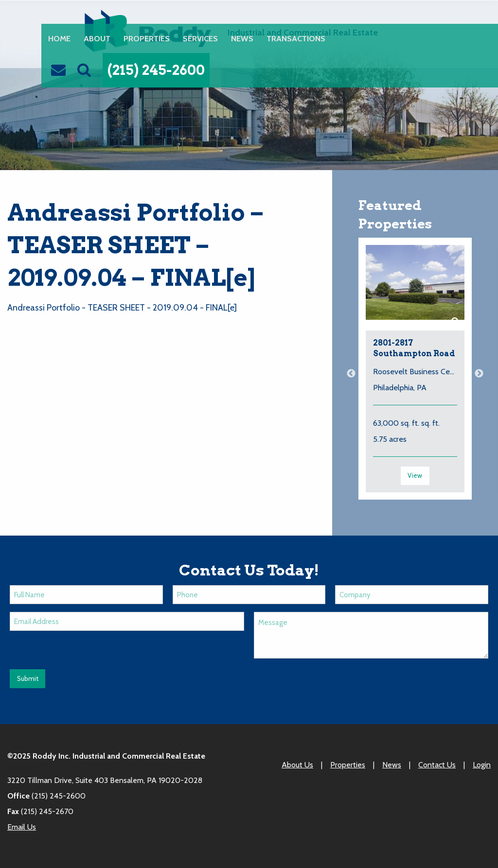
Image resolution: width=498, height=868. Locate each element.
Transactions (296, 38)
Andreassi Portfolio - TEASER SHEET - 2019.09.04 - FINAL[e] (122, 308)
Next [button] (479, 374)
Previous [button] (351, 374)
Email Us (22, 827)
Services (200, 38)
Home (59, 38)
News (242, 38)
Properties (147, 38)
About (97, 38)
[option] (415, 374)
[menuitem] (59, 38)
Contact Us (437, 765)
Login (482, 765)
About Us (297, 765)
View (415, 475)
